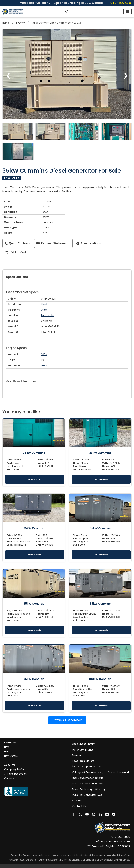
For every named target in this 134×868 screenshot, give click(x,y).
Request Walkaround (53, 243)
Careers (9, 778)
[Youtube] (87, 814)
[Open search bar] (67, 12)
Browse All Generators (67, 720)
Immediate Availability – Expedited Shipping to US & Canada (63, 3)
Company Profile (14, 770)
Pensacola (47, 316)
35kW (44, 310)
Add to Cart (16, 252)
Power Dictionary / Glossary (89, 789)
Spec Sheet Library (83, 744)
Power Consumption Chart (88, 784)
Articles (77, 801)
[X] (80, 814)
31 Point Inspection (15, 774)
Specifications (89, 243)
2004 (44, 355)
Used (44, 304)
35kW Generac (34, 528)
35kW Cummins (34, 453)
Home (6, 23)
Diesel (45, 366)
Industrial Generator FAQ (87, 795)
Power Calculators (83, 761)
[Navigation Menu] (127, 12)
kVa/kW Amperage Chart (87, 767)
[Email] (107, 814)
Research (78, 755)
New (7, 747)
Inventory (21, 23)
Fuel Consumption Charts (88, 778)
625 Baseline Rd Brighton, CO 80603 (108, 846)
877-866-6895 (120, 3)
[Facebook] (74, 814)
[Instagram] (94, 814)
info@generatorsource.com (113, 842)
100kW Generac (100, 679)
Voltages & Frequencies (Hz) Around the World (100, 772)
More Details (35, 479)
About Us (10, 765)
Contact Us (79, 806)
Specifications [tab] (17, 277)
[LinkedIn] (100, 814)
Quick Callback (17, 243)
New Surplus (11, 756)
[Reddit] (114, 814)
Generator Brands (83, 750)
